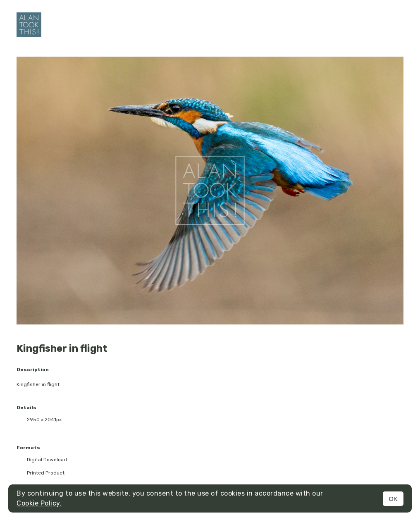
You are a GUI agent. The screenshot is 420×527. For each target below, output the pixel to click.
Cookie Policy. (39, 503)
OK (393, 499)
